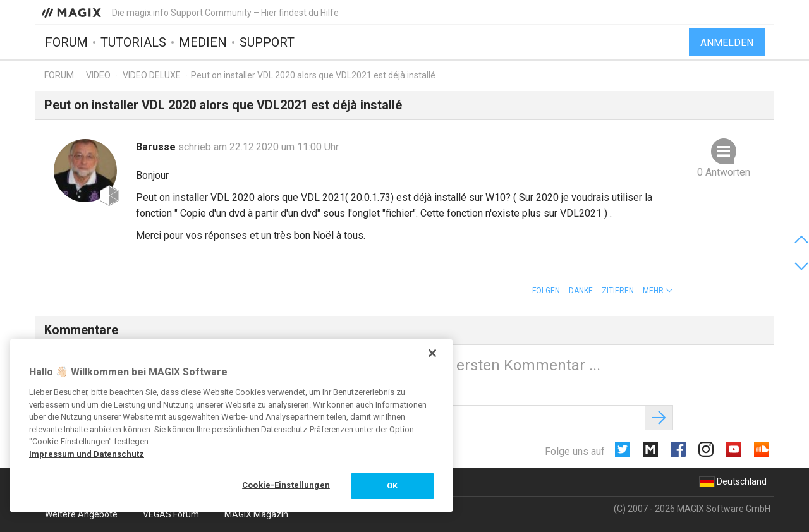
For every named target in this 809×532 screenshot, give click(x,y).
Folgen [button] (546, 291)
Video (98, 75)
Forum (66, 42)
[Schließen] (432, 353)
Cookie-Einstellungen (286, 485)
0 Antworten (724, 172)
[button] (658, 291)
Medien (203, 42)
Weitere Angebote (81, 514)
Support (267, 42)
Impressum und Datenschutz (87, 454)
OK (392, 486)
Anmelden (727, 43)
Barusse (157, 147)
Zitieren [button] (618, 291)
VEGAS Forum (171, 514)
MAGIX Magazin (256, 514)
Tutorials (133, 42)
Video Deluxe (152, 75)
